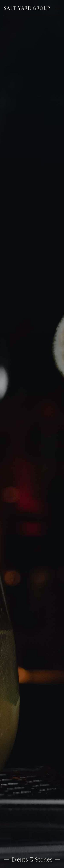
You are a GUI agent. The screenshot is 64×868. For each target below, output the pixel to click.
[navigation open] (58, 8)
